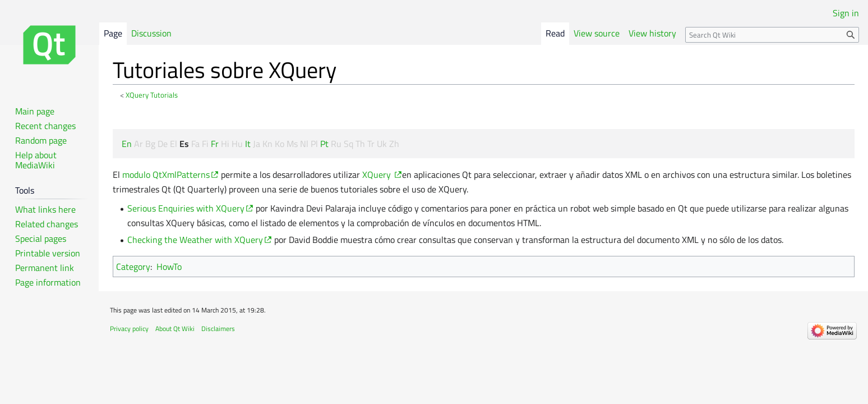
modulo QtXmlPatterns (166, 175)
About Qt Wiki (175, 329)
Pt (324, 144)
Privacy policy (129, 329)
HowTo (169, 267)
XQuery (378, 175)
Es (184, 144)
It (248, 144)
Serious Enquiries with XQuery (186, 208)
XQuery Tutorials (152, 95)
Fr (215, 144)
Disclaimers (218, 329)
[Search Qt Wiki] (772, 35)
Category (133, 267)
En (127, 144)
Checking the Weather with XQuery (195, 240)
